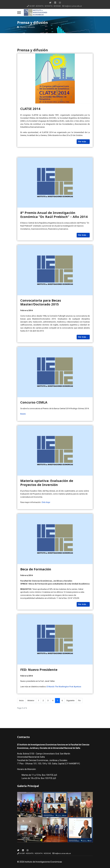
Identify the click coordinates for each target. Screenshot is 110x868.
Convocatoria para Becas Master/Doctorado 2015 (41, 302)
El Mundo (51, 687)
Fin (79, 700)
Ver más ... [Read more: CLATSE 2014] (83, 142)
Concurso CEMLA (34, 402)
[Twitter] (50, 3)
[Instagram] (60, 3)
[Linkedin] (55, 3)
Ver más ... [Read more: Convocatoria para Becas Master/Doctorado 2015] (83, 337)
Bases (23, 414)
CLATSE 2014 (30, 109)
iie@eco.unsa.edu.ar (73, 6)
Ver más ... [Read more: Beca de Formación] (83, 604)
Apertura (77, 687)
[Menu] (19, 13)
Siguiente (70, 700)
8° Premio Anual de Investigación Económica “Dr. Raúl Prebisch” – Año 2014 (54, 214)
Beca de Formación (36, 569)
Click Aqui (46, 502)
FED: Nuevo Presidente (39, 669)
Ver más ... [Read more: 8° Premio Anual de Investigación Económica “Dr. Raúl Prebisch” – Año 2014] (83, 235)
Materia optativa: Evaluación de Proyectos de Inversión (47, 483)
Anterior (31, 700)
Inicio (21, 700)
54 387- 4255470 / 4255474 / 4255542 (45, 6)
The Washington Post (64, 687)
